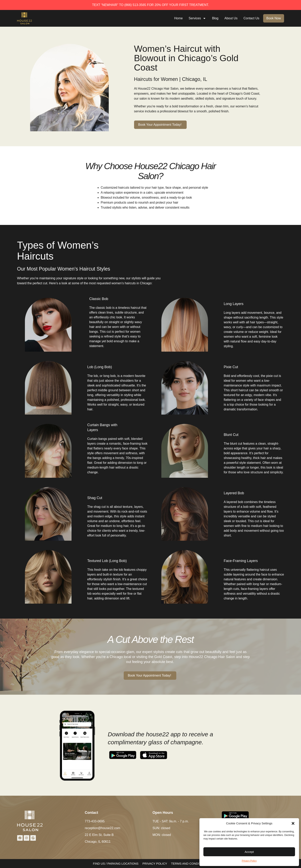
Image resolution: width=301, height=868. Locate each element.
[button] (293, 823)
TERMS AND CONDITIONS (190, 864)
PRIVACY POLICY (155, 864)
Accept (249, 852)
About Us (232, 18)
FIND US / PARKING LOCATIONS (116, 864)
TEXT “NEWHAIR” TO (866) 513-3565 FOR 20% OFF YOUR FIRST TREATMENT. (150, 5)
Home (179, 18)
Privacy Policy (249, 861)
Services (198, 18)
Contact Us (252, 18)
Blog (216, 18)
